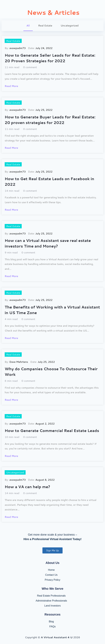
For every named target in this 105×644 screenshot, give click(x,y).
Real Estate (13, 41)
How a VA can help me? (27, 487)
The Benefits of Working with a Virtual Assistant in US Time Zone (52, 310)
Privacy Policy (53, 580)
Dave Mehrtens (19, 362)
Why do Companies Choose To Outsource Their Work (51, 372)
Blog (51, 622)
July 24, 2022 (44, 48)
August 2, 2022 (45, 423)
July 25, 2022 (44, 110)
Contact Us (51, 575)
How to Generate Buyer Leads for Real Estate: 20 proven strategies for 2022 (50, 120)
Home (51, 570)
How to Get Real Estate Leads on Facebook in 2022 (49, 182)
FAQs (52, 626)
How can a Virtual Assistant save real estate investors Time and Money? (48, 243)
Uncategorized (15, 472)
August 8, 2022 (45, 480)
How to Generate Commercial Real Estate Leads (52, 431)
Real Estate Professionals (51, 596)
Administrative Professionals (51, 601)
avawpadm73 (17, 48)
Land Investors (52, 606)
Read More (11, 86)
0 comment (30, 67)
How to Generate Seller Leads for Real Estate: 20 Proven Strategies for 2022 (50, 58)
